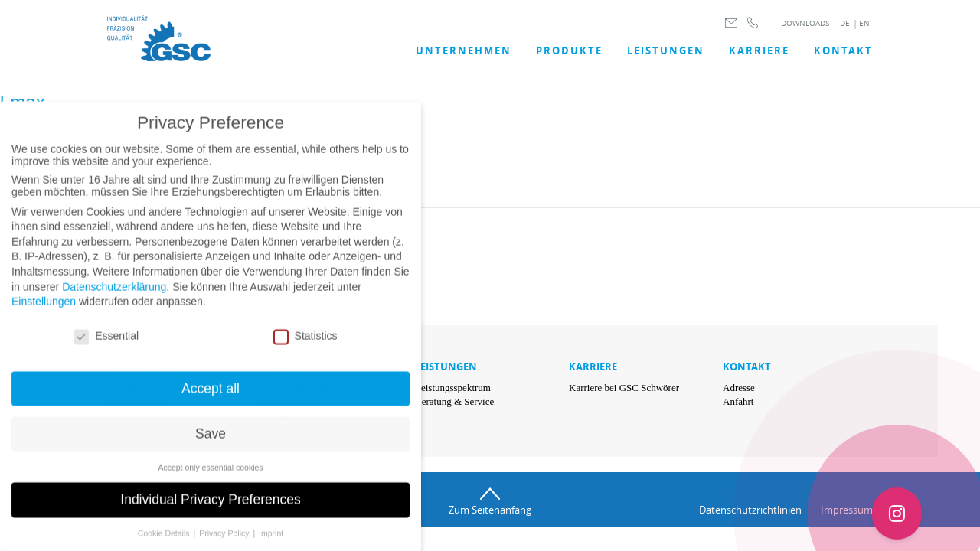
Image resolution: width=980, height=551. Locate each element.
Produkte (569, 51)
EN (864, 23)
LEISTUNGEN (666, 51)
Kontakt (843, 51)
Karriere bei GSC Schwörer (624, 388)
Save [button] (211, 445)
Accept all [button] (211, 400)
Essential (106, 347)
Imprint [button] (271, 545)
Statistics (305, 347)
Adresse (739, 388)
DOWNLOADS (805, 23)
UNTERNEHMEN (464, 51)
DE (845, 23)
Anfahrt (738, 401)
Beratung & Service (454, 401)
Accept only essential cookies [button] (210, 479)
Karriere (759, 51)
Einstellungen (44, 313)
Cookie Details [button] (165, 545)
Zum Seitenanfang (490, 510)
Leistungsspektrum (453, 388)
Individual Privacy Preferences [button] (210, 512)
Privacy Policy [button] (225, 545)
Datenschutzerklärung (114, 298)
